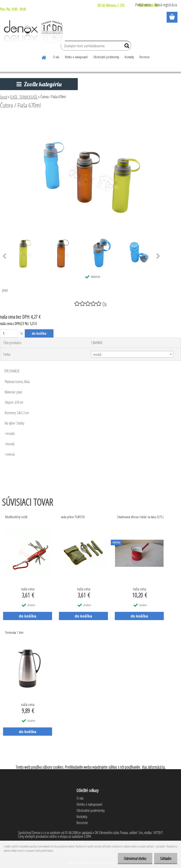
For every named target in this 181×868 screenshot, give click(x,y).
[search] (126, 47)
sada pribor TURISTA (73, 517)
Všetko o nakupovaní (76, 57)
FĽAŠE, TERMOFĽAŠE (24, 97)
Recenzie (145, 57)
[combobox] (132, 354)
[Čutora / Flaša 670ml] (90, 118)
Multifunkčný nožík (16, 517)
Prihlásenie (143, 5)
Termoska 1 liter (14, 632)
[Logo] (32, 32)
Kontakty (129, 57)
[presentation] (158, 256)
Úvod (4, 97)
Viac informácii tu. (154, 767)
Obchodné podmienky (106, 57)
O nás (56, 57)
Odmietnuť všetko (135, 859)
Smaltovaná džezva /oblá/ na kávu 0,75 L (140, 517)
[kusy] (9, 333)
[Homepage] (44, 57)
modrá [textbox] (97, 355)
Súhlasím (166, 859)
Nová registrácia (166, 5)
